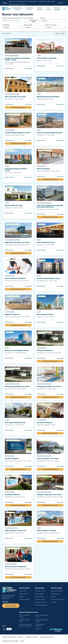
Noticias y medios (24, 594)
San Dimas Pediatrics (45, 423)
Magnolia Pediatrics (12, 315)
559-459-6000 (9, 177)
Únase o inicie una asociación (58, 600)
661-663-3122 (9, 503)
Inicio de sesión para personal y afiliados (11, 606)
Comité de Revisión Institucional (40, 626)
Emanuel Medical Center (46, 242)
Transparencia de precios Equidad (10, 642)
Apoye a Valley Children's (57, 592)
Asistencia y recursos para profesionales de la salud (25, 626)
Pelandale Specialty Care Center (49, 387)
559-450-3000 (9, 431)
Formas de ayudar (55, 594)
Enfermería (38, 630)
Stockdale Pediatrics (13, 495)
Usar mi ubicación (5, 3)
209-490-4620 (41, 359)
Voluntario (53, 597)
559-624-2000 (41, 286)
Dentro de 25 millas (34, 21)
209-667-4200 (41, 250)
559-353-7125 (9, 539)
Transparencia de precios (41, 603)
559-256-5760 (41, 467)
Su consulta (48, 8)
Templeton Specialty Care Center (49, 495)
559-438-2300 (9, 286)
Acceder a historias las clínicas (25, 621)
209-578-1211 (9, 213)
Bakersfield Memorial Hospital (48, 97)
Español (62, 3)
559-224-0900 (9, 575)
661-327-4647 (41, 104)
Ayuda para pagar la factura (41, 606)
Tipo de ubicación (28, 25)
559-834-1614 (9, 68)
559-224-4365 (41, 177)
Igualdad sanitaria (12, 1)
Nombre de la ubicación (51, 25)
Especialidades (6, 25)
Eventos (21, 597)
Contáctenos (5, 602)
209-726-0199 (9, 395)
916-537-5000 (9, 359)
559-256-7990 (9, 467)
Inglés (4, 630)
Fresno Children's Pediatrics (15, 279)
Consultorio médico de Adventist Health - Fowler (17, 59)
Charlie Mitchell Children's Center (18, 133)
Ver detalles (28, 68)
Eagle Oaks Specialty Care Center (17, 242)
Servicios (42, 18)
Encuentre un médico (30, 8)
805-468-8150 (41, 503)
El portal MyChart (33, 1)
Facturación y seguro (40, 600)
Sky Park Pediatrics (12, 459)
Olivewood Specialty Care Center (17, 387)
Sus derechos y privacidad (31, 638)
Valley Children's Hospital (46, 531)
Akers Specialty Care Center (15, 97)
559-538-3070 (9, 322)
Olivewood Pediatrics (45, 351)
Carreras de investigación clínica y (42, 621)
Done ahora (23, 4)
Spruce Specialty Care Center (48, 459)
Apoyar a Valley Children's (14, 4)
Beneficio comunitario (25, 600)
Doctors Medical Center (14, 206)
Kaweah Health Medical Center (48, 279)
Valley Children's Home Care (15, 531)
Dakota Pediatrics (43, 169)
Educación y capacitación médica (42, 617)
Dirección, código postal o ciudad (11, 18)
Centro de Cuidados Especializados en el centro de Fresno (50, 206)
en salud (22, 642)
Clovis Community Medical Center (50, 133)
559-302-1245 (9, 104)
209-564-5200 (41, 322)
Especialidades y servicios (18, 8)
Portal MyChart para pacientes (18, 107)
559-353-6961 (41, 214)
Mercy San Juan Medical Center (17, 351)
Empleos (53, 1)
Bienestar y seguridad (57, 8)
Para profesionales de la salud (44, 1)
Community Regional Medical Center (16, 170)
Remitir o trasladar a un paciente (25, 617)
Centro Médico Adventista (47, 58)
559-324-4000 (41, 140)
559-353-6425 (9, 140)
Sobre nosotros (23, 592)
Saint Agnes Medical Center (15, 423)
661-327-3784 (41, 431)
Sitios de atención (40, 8)
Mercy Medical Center (45, 315)
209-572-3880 (41, 395)
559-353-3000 (41, 539)
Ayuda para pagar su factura (23, 1)
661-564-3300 (9, 250)
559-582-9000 (41, 66)
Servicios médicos (39, 594)
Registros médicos (39, 597)
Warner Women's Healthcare (16, 567)
